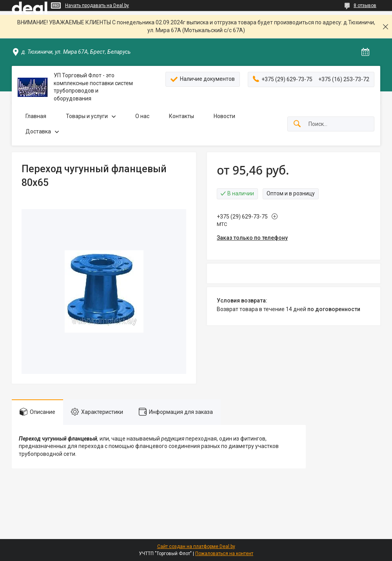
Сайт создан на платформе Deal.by (196, 546)
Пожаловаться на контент (224, 554)
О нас (142, 116)
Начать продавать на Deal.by (97, 5)
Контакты (181, 116)
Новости (224, 116)
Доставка (38, 131)
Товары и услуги (87, 116)
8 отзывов (365, 5)
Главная (36, 116)
